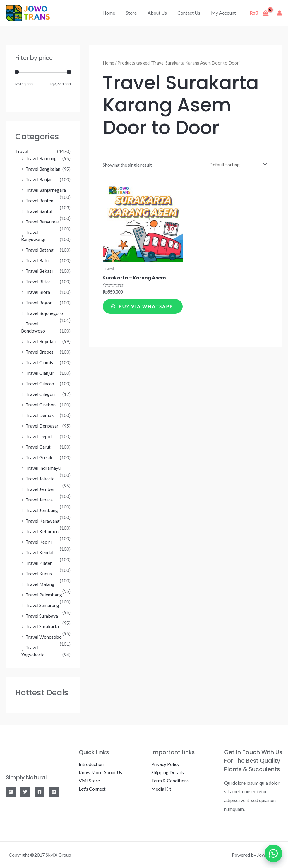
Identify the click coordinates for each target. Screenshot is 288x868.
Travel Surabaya (42, 616)
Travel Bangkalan (43, 169)
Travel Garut (38, 447)
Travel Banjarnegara (46, 190)
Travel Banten (40, 200)
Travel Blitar (38, 281)
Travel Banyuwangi (45, 239)
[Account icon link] (280, 13)
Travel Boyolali (41, 341)
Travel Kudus (39, 573)
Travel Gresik (39, 457)
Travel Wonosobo (44, 637)
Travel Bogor (39, 302)
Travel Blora (38, 292)
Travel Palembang (44, 595)
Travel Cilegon (40, 394)
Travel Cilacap (40, 383)
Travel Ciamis (39, 362)
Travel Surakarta (42, 626)
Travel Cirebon (41, 405)
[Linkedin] (54, 792)
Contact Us (191, 13)
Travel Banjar (39, 179)
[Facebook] (40, 792)
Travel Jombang (42, 510)
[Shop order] (237, 164)
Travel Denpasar (42, 426)
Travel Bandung (41, 158)
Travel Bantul (39, 211)
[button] (273, 853)
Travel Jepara (39, 500)
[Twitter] (25, 792)
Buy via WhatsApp (127, 310)
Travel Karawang (43, 521)
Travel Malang (40, 584)
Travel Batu (37, 260)
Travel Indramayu (43, 468)
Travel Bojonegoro (44, 313)
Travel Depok (39, 436)
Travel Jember (40, 489)
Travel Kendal (39, 552)
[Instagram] (11, 792)
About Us (160, 13)
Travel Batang (40, 250)
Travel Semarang (42, 605)
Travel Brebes (40, 352)
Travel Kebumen (42, 531)
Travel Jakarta (40, 478)
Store (136, 13)
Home (115, 13)
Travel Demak (40, 415)
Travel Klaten (39, 563)
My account (224, 13)
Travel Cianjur (40, 373)
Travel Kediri (38, 542)
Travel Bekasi (39, 271)
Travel (22, 151)
